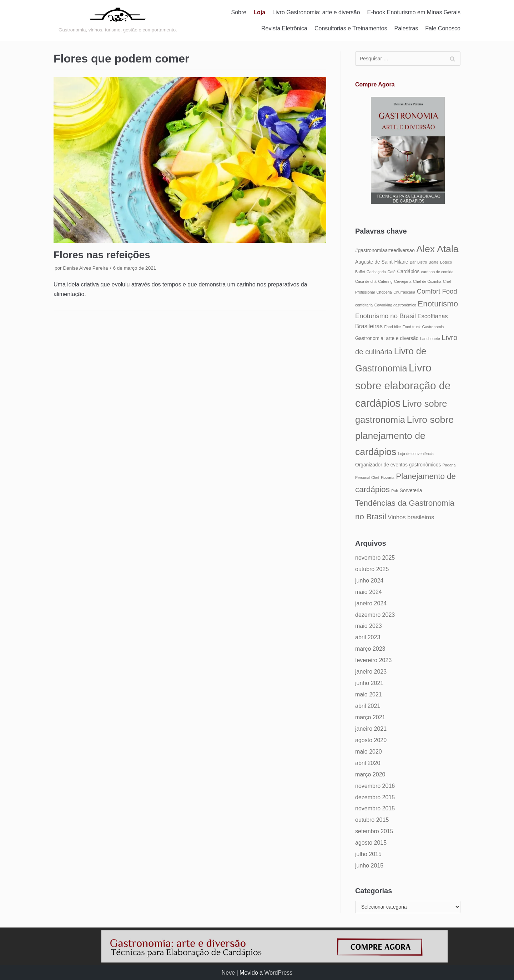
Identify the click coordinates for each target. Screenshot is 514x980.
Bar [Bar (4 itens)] (413, 262)
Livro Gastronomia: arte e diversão (316, 12)
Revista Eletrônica (284, 28)
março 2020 (370, 774)
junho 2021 (369, 683)
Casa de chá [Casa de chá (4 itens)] (366, 281)
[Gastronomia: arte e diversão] (118, 20)
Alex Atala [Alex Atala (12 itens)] (437, 249)
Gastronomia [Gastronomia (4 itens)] (433, 327)
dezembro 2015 (375, 797)
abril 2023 (368, 637)
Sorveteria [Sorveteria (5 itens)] (411, 491)
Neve (228, 973)
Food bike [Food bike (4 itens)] (392, 327)
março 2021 (370, 717)
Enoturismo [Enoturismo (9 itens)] (438, 304)
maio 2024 (369, 592)
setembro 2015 (374, 831)
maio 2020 (369, 752)
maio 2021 (369, 694)
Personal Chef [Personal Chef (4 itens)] (367, 477)
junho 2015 (369, 866)
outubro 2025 (372, 569)
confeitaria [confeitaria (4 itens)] (364, 305)
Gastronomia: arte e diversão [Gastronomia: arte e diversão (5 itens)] (387, 338)
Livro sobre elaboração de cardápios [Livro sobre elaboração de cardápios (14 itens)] (403, 385)
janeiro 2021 (371, 729)
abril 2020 (368, 763)
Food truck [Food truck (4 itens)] (412, 327)
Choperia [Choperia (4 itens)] (384, 292)
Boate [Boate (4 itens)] (434, 262)
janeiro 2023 (371, 672)
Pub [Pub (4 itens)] (395, 491)
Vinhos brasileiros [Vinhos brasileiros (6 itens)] (411, 517)
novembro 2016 (375, 786)
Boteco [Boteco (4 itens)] (446, 262)
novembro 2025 (375, 558)
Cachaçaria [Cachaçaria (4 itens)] (376, 272)
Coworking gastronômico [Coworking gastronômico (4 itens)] (395, 305)
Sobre (239, 12)
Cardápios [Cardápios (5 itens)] (408, 272)
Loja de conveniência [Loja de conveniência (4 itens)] (416, 454)
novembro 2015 (375, 808)
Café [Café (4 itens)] (391, 272)
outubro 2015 (372, 820)
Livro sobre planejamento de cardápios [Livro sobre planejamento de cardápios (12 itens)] (404, 436)
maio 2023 (369, 626)
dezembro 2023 (375, 615)
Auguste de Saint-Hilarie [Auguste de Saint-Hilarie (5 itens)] (382, 262)
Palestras (406, 28)
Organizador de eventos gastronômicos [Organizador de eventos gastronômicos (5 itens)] (398, 465)
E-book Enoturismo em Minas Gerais (414, 12)
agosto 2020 (371, 740)
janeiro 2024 (371, 603)
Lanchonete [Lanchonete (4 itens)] (430, 339)
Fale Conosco (443, 28)
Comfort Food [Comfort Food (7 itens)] (437, 291)
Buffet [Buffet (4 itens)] (360, 272)
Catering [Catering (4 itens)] (385, 281)
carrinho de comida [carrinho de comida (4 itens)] (437, 272)
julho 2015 (368, 854)
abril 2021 (368, 706)
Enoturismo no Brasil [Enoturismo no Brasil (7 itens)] (385, 316)
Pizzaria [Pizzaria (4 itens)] (388, 477)
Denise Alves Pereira (85, 268)
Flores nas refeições (102, 255)
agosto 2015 (371, 843)
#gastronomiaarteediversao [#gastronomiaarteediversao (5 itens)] (385, 251)
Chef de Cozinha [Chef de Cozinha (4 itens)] (427, 281)
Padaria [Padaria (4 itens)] (449, 465)
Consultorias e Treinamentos (351, 28)
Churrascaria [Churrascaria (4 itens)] (404, 292)
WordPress (278, 973)
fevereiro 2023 (373, 660)
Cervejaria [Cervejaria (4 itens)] (403, 281)
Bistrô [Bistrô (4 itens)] (422, 262)
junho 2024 (369, 581)
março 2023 (370, 649)
